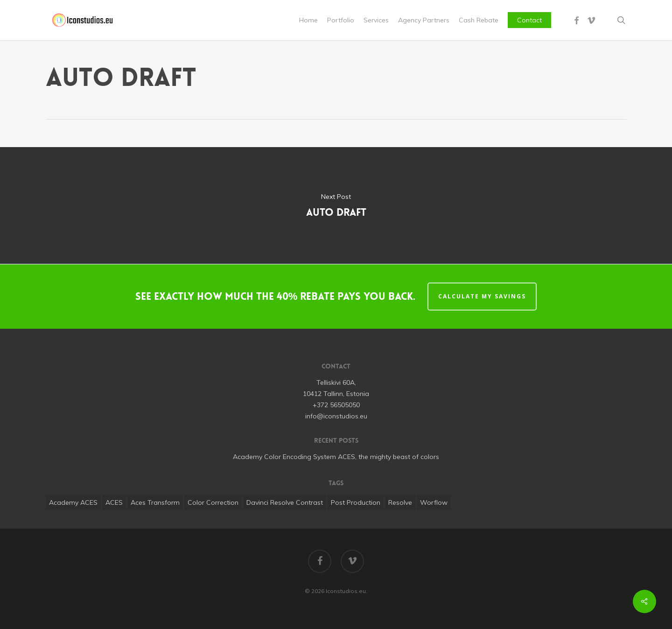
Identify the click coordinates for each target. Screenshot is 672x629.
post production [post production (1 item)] (356, 502)
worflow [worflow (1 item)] (434, 502)
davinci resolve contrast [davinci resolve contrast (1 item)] (285, 502)
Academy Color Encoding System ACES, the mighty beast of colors (336, 457)
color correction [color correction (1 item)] (213, 502)
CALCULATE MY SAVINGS (482, 296)
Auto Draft (336, 205)
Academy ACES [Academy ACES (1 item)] (73, 502)
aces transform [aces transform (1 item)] (155, 502)
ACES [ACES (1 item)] (114, 502)
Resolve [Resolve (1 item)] (400, 502)
